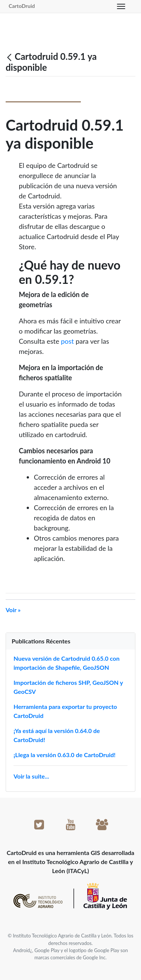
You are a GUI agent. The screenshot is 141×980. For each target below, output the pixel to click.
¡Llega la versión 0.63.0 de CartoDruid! (64, 755)
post (67, 341)
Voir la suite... (31, 776)
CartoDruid (22, 6)
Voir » (13, 610)
